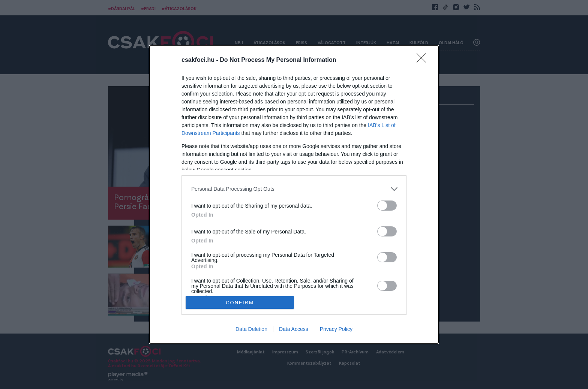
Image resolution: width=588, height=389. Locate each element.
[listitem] (294, 189)
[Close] (424, 60)
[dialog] (294, 194)
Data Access (294, 329)
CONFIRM (240, 302)
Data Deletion (251, 329)
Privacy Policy (336, 329)
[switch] (387, 206)
